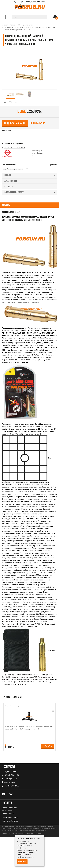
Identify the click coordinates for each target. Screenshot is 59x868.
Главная (5, 25)
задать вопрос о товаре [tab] (29, 192)
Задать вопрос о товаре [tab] (14, 147)
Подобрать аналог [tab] (15, 123)
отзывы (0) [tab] (29, 187)
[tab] (15, 169)
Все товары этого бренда (38, 153)
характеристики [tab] (29, 181)
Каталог (13, 25)
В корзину (48, 746)
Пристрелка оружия (26, 25)
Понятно (22, 862)
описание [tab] (29, 175)
